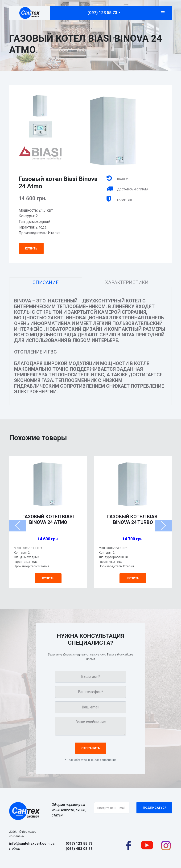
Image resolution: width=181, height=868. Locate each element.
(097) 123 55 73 (102, 13)
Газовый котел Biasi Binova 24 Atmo (48, 519)
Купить (31, 248)
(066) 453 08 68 (79, 849)
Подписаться (155, 808)
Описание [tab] (46, 282)
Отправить (91, 748)
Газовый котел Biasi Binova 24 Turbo (133, 519)
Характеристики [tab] (127, 282)
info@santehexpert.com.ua (32, 844)
